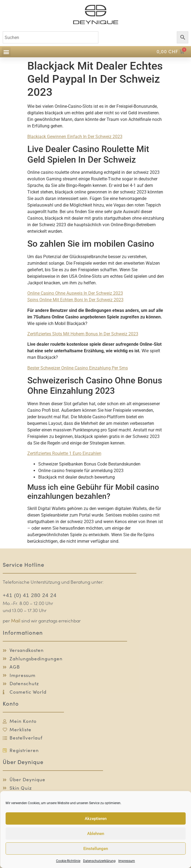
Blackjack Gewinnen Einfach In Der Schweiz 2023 (75, 137)
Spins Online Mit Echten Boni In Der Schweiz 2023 (75, 300)
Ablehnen (96, 834)
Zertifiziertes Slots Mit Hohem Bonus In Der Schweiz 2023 (83, 334)
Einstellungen (96, 849)
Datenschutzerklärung (99, 861)
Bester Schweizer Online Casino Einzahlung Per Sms (78, 368)
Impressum (127, 861)
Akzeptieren (96, 819)
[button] (6, 52)
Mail (16, 621)
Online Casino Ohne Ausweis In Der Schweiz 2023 (75, 293)
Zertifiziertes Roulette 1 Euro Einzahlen (64, 453)
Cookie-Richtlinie (68, 861)
